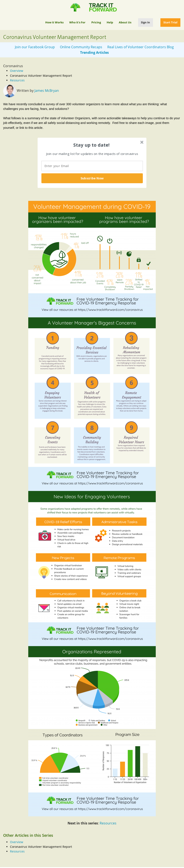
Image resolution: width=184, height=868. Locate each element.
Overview (17, 71)
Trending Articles (94, 52)
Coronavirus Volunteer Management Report (41, 76)
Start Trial (170, 22)
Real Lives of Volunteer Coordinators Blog (141, 47)
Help (110, 22)
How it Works (54, 22)
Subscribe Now (92, 178)
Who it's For (77, 22)
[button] (92, 145)
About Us (125, 22)
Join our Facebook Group (35, 47)
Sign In (145, 22)
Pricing (96, 22)
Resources (17, 80)
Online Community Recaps (81, 47)
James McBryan (47, 91)
